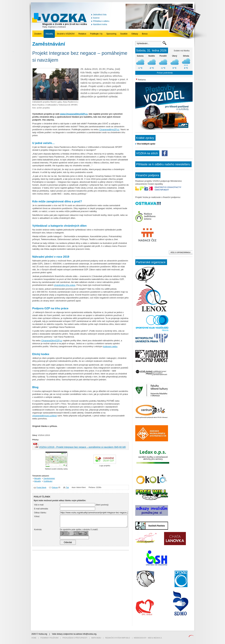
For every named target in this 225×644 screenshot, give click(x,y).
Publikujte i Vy (96, 34)
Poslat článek (41, 487)
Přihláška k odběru (101, 21)
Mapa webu (96, 638)
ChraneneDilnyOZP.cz (52, 341)
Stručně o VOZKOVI (66, 34)
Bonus (145, 34)
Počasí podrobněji (165, 73)
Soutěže (124, 34)
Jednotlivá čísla (100, 15)
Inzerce (96, 18)
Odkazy (135, 34)
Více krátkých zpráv (146, 144)
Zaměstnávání (49, 478)
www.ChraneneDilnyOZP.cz (74, 114)
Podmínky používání (49, 638)
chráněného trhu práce (65, 285)
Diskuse (55, 487)
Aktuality (49, 34)
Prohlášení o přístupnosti (75, 638)
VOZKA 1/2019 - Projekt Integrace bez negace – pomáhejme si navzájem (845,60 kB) (82, 447)
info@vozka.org (90, 634)
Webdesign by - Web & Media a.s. (148, 638)
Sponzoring (111, 34)
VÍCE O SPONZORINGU (181, 252)
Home (34, 638)
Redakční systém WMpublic (118, 638)
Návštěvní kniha (100, 24)
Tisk (67, 487)
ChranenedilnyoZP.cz (109, 129)
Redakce (82, 34)
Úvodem (38, 34)
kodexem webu (110, 346)
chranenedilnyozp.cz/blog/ (45, 416)
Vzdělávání (48, 481)
